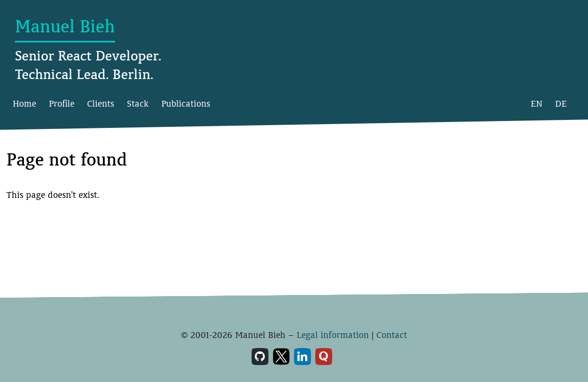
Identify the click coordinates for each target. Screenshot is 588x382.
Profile (62, 104)
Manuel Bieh (65, 27)
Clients (101, 104)
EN (537, 104)
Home (24, 104)
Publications (186, 104)
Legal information (333, 335)
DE (561, 104)
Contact (392, 335)
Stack (138, 104)
